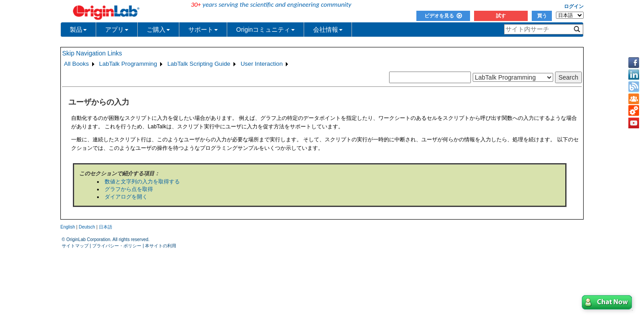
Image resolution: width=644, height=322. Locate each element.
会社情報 (328, 30)
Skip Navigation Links (92, 53)
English (68, 227)
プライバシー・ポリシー (117, 246)
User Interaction (262, 64)
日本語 (106, 227)
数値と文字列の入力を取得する (142, 182)
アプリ (117, 30)
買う (542, 16)
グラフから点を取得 (129, 189)
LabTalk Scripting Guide (199, 64)
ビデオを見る (443, 16)
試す (501, 16)
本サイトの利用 (161, 246)
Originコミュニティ (265, 30)
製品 (78, 30)
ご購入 (158, 30)
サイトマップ (75, 246)
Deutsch (87, 227)
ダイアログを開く (126, 197)
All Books (76, 64)
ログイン (574, 6)
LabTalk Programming (128, 64)
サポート (203, 30)
